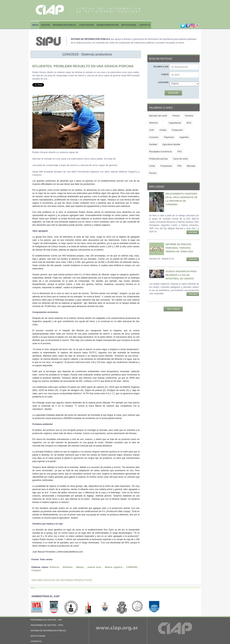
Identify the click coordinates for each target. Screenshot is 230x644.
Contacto (145, 25)
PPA (179, 166)
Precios (176, 116)
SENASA (154, 123)
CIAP (152, 130)
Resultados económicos (161, 152)
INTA (189, 123)
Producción (177, 130)
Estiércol (54, 567)
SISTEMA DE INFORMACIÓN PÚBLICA (48, 631)
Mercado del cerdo (158, 116)
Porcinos (189, 116)
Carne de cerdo (180, 159)
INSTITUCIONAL (38, 636)
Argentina (184, 137)
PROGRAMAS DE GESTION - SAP (46, 620)
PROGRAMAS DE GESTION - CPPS (47, 625)
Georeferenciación (108, 25)
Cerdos (163, 130)
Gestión (46, 25)
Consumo (154, 137)
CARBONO (132, 567)
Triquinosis (169, 137)
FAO (180, 152)
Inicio (35, 25)
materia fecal (94, 567)
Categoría (163, 82)
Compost (36, 570)
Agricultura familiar (171, 144)
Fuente (165, 75)
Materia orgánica (114, 567)
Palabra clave (161, 67)
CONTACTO (36, 641)
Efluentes (68, 567)
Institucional (129, 25)
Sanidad (153, 144)
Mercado (191, 166)
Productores (166, 166)
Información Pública (64, 25)
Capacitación (86, 25)
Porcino (153, 173)
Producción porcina (158, 159)
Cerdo (152, 166)
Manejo (80, 567)
